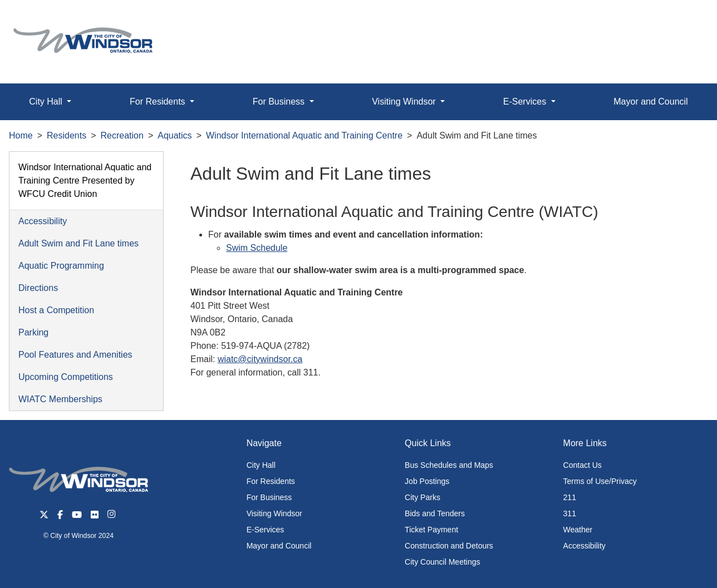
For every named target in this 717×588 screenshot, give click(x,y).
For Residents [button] (159, 102)
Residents (67, 135)
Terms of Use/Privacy (600, 481)
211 (570, 497)
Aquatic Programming (61, 266)
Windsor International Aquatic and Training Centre (304, 135)
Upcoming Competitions (66, 377)
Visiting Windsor (274, 513)
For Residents (271, 481)
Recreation (122, 135)
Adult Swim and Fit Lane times (78, 243)
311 (570, 513)
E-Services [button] (526, 102)
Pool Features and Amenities (75, 355)
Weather (578, 530)
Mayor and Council (650, 102)
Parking (33, 332)
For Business (269, 497)
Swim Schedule (257, 248)
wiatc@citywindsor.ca (260, 359)
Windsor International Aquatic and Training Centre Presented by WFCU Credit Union (85, 181)
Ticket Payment (431, 530)
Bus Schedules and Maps (449, 465)
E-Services (266, 530)
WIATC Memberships (60, 399)
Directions (38, 288)
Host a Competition (56, 310)
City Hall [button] (47, 102)
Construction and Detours (449, 546)
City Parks (423, 497)
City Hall (261, 465)
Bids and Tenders (435, 513)
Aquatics (175, 135)
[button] (683, 20)
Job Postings (427, 481)
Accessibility (43, 221)
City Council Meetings (442, 562)
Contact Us (583, 465)
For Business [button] (280, 102)
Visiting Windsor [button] (405, 102)
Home (21, 135)
